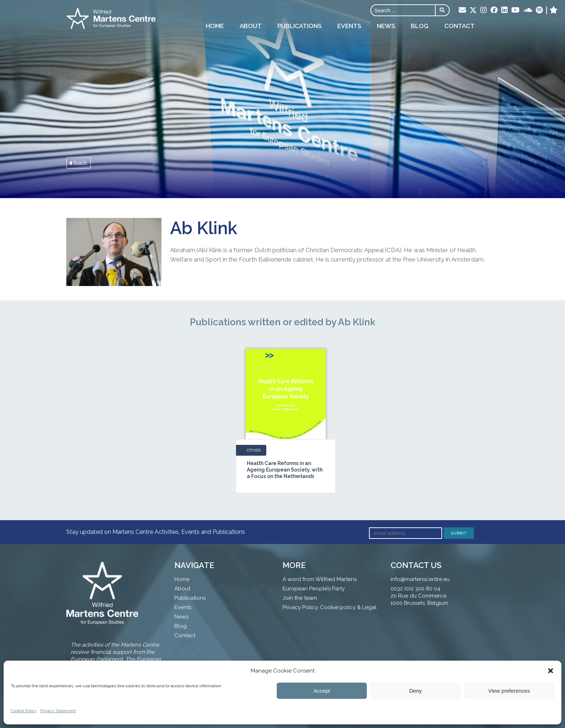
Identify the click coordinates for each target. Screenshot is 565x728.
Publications (299, 26)
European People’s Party (314, 589)
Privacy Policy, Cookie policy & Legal (330, 607)
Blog (420, 26)
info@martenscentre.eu (420, 579)
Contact (459, 26)
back (79, 163)
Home (215, 26)
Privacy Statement (58, 711)
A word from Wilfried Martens (320, 579)
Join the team (300, 598)
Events (349, 26)
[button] (551, 671)
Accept (322, 691)
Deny (415, 691)
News (386, 26)
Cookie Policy (24, 711)
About (251, 26)
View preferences (509, 691)
